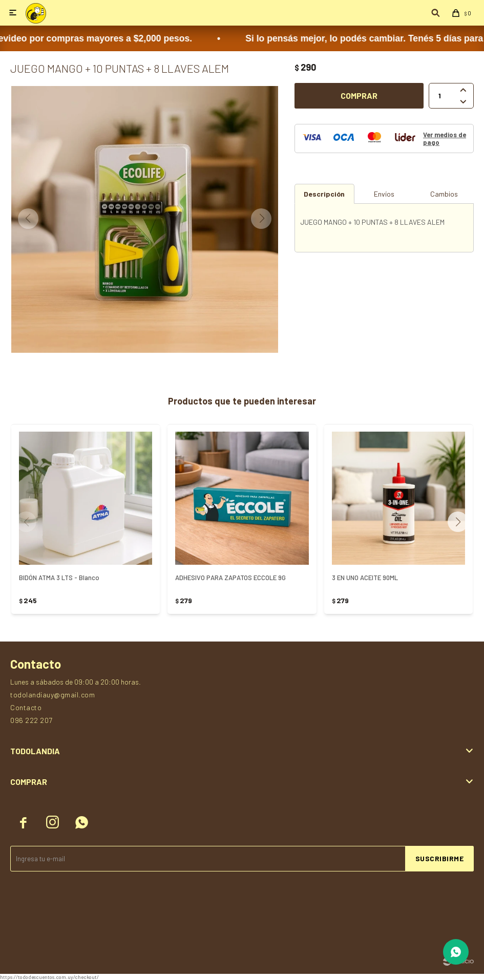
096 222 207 (31, 720)
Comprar (359, 95)
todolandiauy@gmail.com (52, 695)
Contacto (26, 707)
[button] (462, 522)
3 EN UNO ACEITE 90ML (365, 578)
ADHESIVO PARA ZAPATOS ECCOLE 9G (230, 578)
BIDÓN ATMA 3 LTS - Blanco (59, 578)
